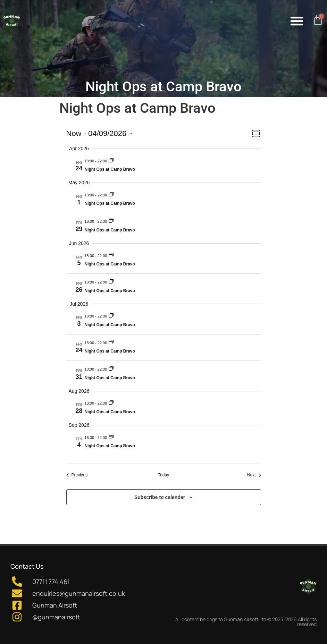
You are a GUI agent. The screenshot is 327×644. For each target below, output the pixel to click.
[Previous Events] (77, 475)
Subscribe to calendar (160, 497)
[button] (297, 21)
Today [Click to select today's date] (163, 475)
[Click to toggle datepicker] (99, 133)
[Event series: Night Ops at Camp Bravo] (111, 161)
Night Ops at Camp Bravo (110, 169)
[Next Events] (254, 475)
